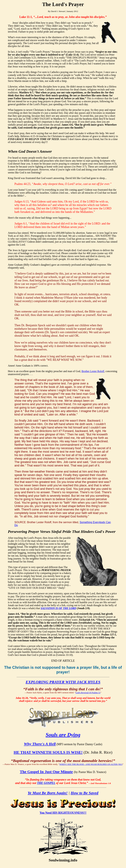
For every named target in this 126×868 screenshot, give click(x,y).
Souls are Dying (63, 735)
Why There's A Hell (40, 744)
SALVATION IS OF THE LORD (58, 608)
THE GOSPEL (46, 783)
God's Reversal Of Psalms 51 (88, 693)
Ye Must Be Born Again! (48, 793)
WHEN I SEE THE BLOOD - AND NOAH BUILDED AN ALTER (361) (91, 764)
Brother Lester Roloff (93, 371)
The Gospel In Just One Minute (46, 772)
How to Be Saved (85, 793)
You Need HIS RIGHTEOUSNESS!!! (63, 813)
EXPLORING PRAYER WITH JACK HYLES (63, 682)
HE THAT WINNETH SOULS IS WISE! (48, 752)
